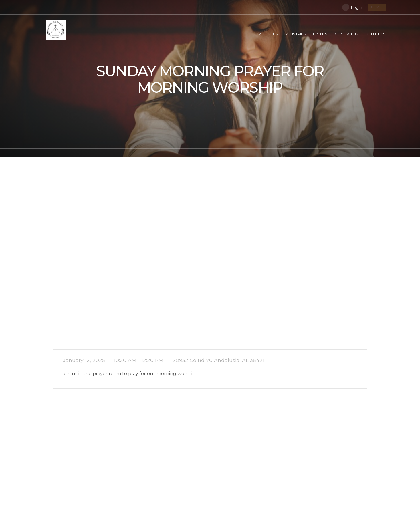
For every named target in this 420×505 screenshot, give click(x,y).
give (377, 7)
